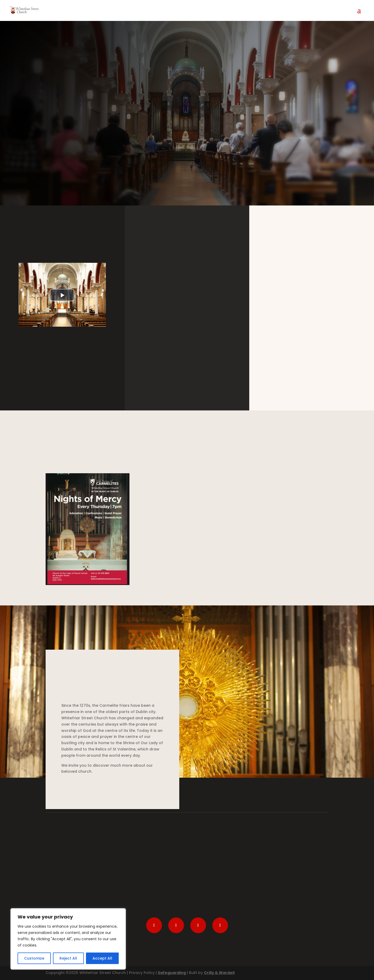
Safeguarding (172, 973)
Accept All (102, 958)
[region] (68, 939)
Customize (34, 958)
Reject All (68, 958)
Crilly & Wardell (219, 973)
